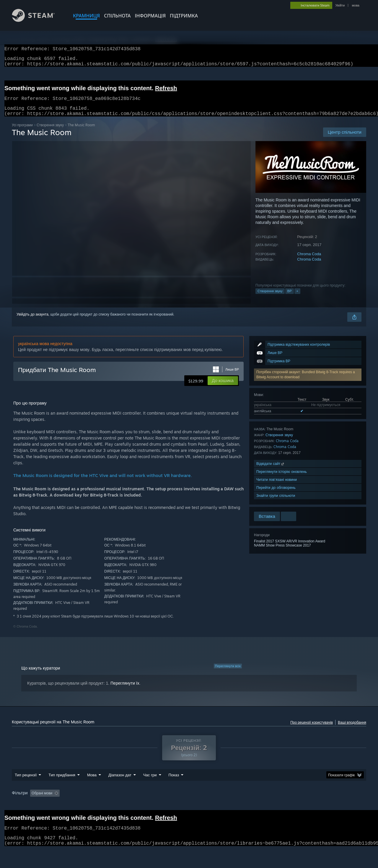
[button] (223, 388)
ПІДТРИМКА (184, 16)
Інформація (150, 16)
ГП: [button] (324, 804)
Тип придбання (62, 786)
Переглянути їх (125, 690)
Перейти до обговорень (276, 495)
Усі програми (22, 132)
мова (356, 5)
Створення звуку (50, 132)
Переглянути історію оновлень (282, 479)
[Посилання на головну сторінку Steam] (38, 20)
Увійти (340, 5)
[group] (189, 808)
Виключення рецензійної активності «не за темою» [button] (119, 804)
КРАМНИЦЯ (86, 16)
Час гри (150, 786)
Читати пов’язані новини (277, 487)
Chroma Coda (309, 261)
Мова (92, 786)
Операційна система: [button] (275, 804)
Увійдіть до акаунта (32, 321)
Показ (174, 786)
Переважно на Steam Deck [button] (225, 804)
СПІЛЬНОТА (117, 16)
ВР (290, 298)
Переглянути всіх (228, 673)
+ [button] (297, 298)
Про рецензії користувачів (312, 729)
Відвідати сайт (271, 471)
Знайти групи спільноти (276, 503)
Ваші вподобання (352, 729)
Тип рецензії (26, 786)
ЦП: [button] (307, 804)
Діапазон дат (120, 786)
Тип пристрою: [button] (25, 812)
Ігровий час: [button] (182, 804)
